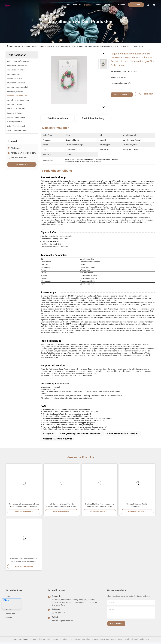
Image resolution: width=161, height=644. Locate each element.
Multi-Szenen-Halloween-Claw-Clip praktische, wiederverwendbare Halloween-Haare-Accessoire (62, 505)
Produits (18, 46)
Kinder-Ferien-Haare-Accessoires (123, 434)
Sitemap (33, 639)
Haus (68, 5)
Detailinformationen (58, 118)
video (99, 5)
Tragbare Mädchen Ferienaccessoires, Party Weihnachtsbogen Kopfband (99, 505)
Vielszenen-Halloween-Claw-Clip (57, 439)
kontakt (122, 5)
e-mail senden (116, 624)
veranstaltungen (110, 5)
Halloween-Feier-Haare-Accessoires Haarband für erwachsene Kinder (24, 560)
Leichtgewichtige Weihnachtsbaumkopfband (81, 434)
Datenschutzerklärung (20, 639)
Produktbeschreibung (93, 118)
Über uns (77, 5)
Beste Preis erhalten (122, 95)
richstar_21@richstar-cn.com (23, 153)
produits (89, 5)
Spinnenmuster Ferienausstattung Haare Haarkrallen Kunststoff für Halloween (24, 505)
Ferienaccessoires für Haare (34, 46)
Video (8, 609)
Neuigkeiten (11, 613)
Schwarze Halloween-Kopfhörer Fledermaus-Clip (137, 505)
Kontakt (9, 618)
